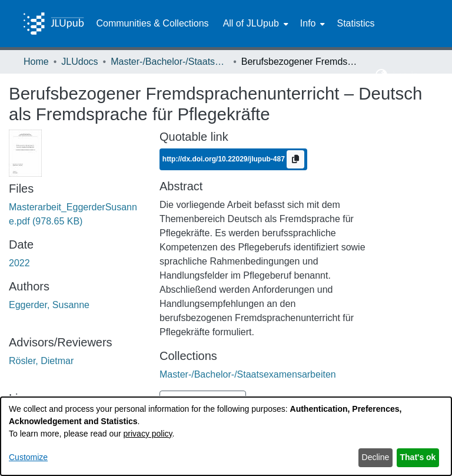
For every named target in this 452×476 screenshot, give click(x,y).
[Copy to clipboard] (295, 159)
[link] (248, 374)
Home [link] (36, 62)
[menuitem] (255, 24)
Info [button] (308, 23)
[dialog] (226, 436)
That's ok (418, 457)
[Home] (54, 24)
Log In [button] (407, 75)
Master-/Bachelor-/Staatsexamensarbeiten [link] (169, 62)
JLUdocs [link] (79, 62)
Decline (376, 457)
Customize (28, 457)
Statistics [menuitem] (355, 23)
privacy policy (148, 434)
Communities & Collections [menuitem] (152, 23)
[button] (382, 75)
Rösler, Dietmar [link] (41, 361)
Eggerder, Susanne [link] (49, 305)
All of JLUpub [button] (251, 23)
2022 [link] (19, 263)
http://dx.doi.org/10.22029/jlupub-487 (225, 158)
